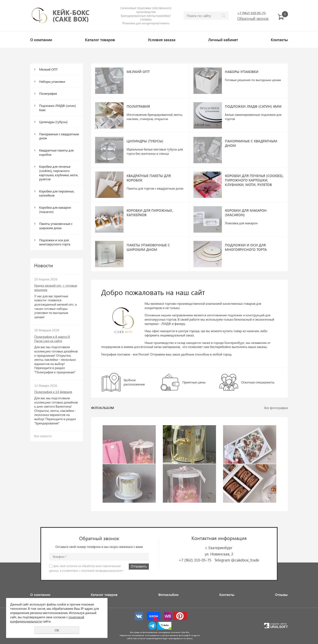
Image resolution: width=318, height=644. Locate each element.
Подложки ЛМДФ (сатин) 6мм (57, 108)
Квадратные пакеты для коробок (56, 152)
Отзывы (281, 595)
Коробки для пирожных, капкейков (57, 193)
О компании (41, 40)
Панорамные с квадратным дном (59, 136)
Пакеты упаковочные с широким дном (56, 226)
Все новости (43, 436)
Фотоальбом (168, 595)
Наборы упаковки (52, 81)
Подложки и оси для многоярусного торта (55, 242)
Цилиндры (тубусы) (53, 122)
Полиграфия (48, 93)
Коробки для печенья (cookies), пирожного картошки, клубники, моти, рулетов (59, 173)
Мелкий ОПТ (48, 69)
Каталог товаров (100, 40)
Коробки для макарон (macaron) (55, 209)
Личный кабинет (223, 40)
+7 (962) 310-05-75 (195, 560)
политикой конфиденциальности (102, 570)
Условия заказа (162, 40)
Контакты (279, 40)
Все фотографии (276, 408)
